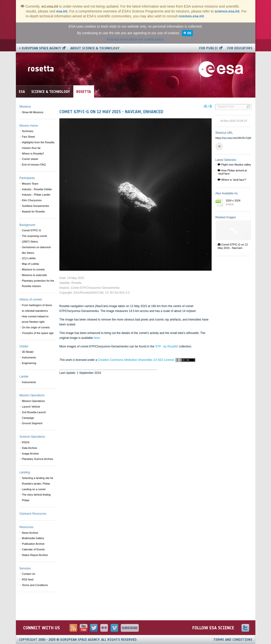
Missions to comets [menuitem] (33, 269)
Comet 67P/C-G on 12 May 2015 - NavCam (233, 246)
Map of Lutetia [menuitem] (31, 264)
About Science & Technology (95, 48)
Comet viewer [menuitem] (30, 159)
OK (189, 33)
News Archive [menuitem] (30, 533)
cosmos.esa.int (191, 16)
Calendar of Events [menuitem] (33, 549)
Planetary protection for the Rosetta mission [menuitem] (38, 283)
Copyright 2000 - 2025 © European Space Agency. (78, 640)
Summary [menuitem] (28, 131)
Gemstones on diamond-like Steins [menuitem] (37, 250)
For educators (240, 48)
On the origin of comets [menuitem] (36, 327)
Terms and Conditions (233, 640)
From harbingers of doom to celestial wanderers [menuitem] (37, 308)
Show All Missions (33, 112)
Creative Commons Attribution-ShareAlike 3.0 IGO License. (147, 360)
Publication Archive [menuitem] (33, 544)
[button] (219, 146)
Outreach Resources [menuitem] (33, 514)
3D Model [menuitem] (28, 352)
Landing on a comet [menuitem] (34, 489)
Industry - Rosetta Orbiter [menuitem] (37, 189)
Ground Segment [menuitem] (32, 423)
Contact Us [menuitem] (29, 574)
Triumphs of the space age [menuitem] (38, 333)
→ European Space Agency (40, 48)
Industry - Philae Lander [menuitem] (36, 195)
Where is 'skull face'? (232, 180)
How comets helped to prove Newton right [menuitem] (35, 319)
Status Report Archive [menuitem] (35, 555)
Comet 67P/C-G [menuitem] (32, 230)
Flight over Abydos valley (234, 165)
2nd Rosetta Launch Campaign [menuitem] (34, 415)
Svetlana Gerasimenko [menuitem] (36, 206)
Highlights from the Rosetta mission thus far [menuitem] (38, 145)
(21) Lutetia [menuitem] (29, 258)
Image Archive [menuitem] (31, 454)
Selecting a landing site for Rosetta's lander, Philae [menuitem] (38, 481)
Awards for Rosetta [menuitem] (33, 211)
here (97, 338)
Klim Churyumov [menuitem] (32, 200)
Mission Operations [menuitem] (33, 401)
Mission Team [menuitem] (30, 184)
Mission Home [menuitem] (29, 126)
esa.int (62, 11)
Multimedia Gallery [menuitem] (33, 538)
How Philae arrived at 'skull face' (232, 172)
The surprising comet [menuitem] (35, 236)
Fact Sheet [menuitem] (28, 137)
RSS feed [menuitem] (28, 579)
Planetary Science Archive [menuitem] (38, 459)
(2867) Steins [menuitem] (30, 242)
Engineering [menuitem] (29, 363)
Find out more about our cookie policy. (135, 39)
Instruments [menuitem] (29, 357)
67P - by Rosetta (167, 346)
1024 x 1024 (237, 203)
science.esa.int (227, 11)
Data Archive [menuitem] (30, 448)
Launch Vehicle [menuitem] (31, 407)
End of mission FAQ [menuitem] (34, 165)
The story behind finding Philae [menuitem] (36, 497)
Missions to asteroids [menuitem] (35, 275)
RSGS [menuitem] (26, 442)
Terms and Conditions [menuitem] (35, 585)
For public (209, 48)
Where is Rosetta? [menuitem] (33, 154)
